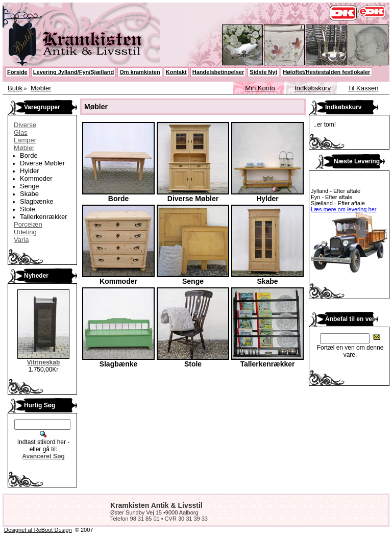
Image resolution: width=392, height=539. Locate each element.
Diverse (25, 125)
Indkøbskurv (313, 88)
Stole (28, 209)
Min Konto (260, 88)
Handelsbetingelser (218, 72)
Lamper (25, 140)
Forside (17, 72)
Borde (29, 155)
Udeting (25, 232)
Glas (21, 132)
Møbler (41, 88)
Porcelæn (28, 224)
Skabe (29, 194)
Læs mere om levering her (344, 209)
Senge (30, 186)
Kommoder (36, 178)
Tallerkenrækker (43, 217)
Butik (15, 88)
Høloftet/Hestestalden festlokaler (326, 72)
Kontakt (176, 72)
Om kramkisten (140, 72)
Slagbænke (37, 201)
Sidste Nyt (263, 72)
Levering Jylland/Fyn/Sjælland (73, 72)
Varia (21, 240)
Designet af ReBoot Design (38, 530)
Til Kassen (363, 88)
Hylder (30, 171)
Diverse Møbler (42, 163)
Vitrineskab (43, 362)
